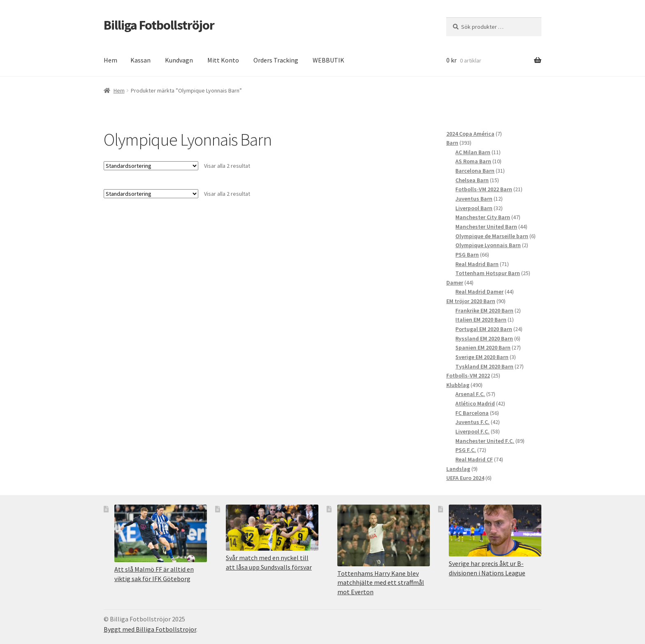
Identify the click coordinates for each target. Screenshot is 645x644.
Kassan (140, 60)
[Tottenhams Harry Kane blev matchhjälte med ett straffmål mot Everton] (384, 535)
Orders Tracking (276, 60)
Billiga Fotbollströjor (159, 25)
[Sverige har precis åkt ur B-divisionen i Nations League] (495, 531)
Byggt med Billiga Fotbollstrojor (150, 629)
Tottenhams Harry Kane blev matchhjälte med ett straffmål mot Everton (381, 583)
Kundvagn (179, 60)
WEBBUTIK (328, 60)
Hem (110, 60)
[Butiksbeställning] (151, 166)
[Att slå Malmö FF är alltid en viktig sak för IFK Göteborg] (161, 534)
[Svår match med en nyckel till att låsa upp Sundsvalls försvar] (272, 528)
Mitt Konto (223, 60)
